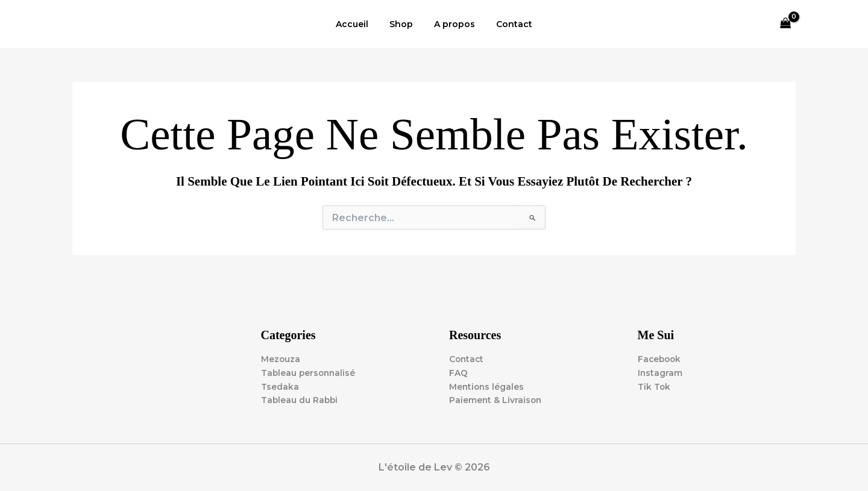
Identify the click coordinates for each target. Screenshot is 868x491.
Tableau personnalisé (310, 372)
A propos (453, 24)
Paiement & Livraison (496, 400)
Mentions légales (487, 386)
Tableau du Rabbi (300, 400)
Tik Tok (654, 386)
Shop (404, 24)
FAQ (458, 372)
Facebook (660, 358)
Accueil (359, 24)
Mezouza (281, 358)
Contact (508, 24)
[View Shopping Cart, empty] (786, 24)
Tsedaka (280, 386)
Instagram (660, 372)
